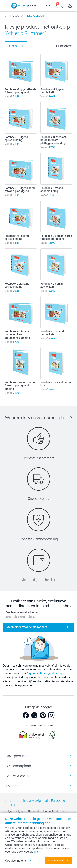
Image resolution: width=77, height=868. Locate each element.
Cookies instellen (18, 861)
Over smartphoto (18, 766)
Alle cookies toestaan (58, 861)
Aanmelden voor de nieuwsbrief (27, 627)
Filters (13, 46)
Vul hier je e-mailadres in (22, 613)
